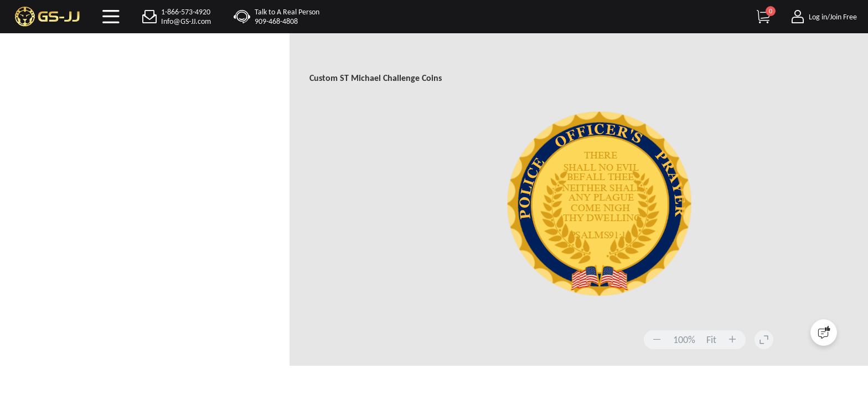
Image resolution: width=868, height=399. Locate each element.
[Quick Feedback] (824, 332)
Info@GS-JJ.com (186, 21)
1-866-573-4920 (186, 12)
